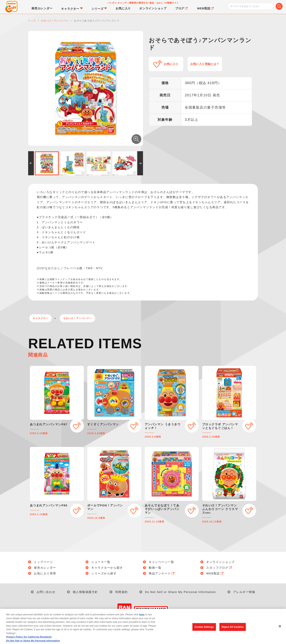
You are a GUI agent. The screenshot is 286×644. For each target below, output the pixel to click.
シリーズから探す (104, 573)
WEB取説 (215, 573)
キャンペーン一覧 (161, 562)
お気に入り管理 (45, 573)
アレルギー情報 (244, 592)
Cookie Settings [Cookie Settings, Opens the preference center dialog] (204, 632)
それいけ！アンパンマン (77, 318)
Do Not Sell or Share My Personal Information (181, 592)
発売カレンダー (45, 568)
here (142, 619)
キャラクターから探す (107, 568)
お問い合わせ (46, 592)
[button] (31, 163)
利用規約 (122, 592)
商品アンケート (162, 573)
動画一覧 (155, 568)
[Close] (280, 631)
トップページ (43, 562)
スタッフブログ (219, 568)
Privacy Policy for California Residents (29, 642)
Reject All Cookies (232, 632)
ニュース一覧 (101, 562)
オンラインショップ (220, 562)
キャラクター (40, 318)
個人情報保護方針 (85, 592)
